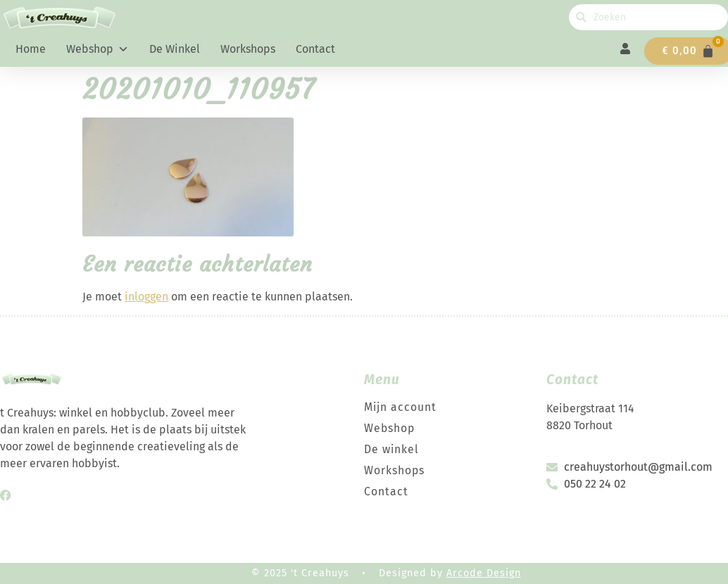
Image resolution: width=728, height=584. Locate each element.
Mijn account (401, 407)
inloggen (146, 297)
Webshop (98, 49)
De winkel (175, 49)
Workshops (248, 49)
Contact (315, 49)
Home (31, 49)
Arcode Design (484, 573)
